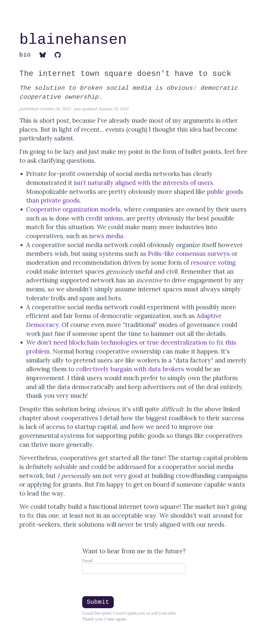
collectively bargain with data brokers (130, 369)
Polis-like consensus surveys (189, 254)
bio (25, 55)
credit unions (104, 218)
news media (106, 236)
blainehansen (73, 40)
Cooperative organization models (73, 209)
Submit (98, 602)
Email (87, 561)
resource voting (213, 263)
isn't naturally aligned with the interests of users (144, 183)
